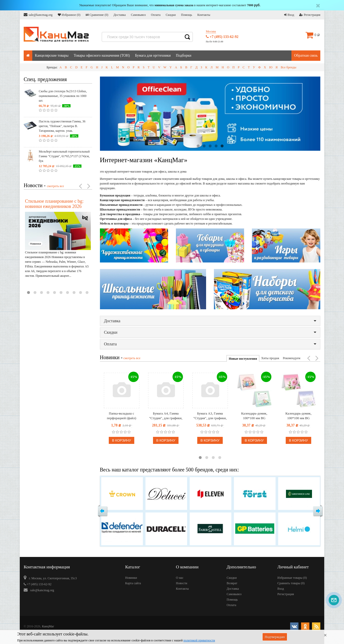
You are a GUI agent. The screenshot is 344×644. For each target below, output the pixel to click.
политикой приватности (199, 640)
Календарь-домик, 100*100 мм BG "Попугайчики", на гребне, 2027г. (254, 416)
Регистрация (310, 15)
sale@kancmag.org (38, 15)
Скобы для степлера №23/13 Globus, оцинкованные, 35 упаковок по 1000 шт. (63, 96)
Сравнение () (97, 15)
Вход (289, 15)
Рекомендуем (292, 358)
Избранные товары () (292, 578)
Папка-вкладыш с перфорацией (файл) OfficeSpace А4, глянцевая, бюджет (122, 416)
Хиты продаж (270, 358)
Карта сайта (133, 583)
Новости (182, 583)
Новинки (131, 578)
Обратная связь (306, 55)
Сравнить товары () (291, 583)
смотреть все (55, 186)
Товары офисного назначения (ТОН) (102, 55)
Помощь (186, 15)
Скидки (171, 15)
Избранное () (69, 15)
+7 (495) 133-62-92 (222, 37)
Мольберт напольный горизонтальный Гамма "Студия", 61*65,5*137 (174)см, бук (64, 156)
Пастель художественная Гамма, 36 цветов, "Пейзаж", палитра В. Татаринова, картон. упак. (62, 126)
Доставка (120, 15)
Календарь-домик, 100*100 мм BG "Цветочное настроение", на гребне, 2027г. (299, 416)
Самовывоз (138, 15)
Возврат (232, 583)
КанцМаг (48, 626)
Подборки (184, 55)
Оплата (156, 15)
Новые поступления (243, 359)
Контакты (204, 15)
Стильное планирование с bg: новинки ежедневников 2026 (54, 204)
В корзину (121, 440)
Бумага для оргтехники (153, 55)
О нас (180, 578)
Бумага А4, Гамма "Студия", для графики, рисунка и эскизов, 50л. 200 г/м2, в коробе (166, 416)
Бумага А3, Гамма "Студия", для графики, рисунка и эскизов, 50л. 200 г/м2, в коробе (210, 416)
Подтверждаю (275, 637)
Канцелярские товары (52, 55)
